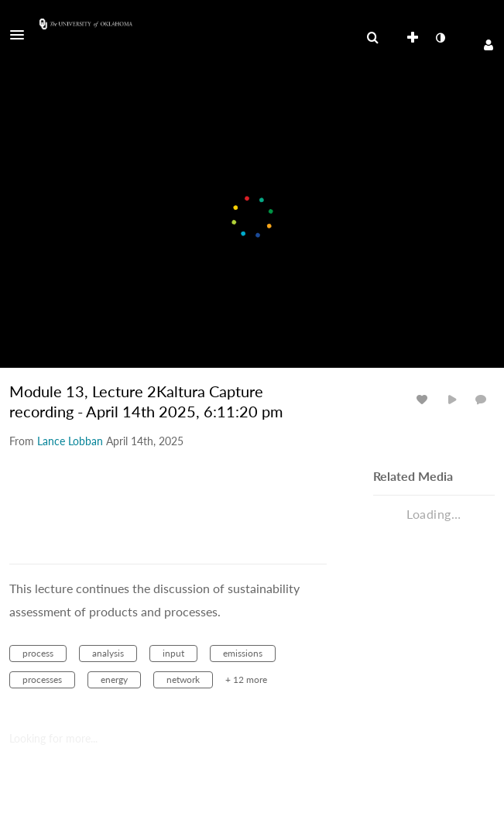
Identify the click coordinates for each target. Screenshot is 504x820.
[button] (22, 35)
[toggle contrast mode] (440, 38)
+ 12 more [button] (246, 679)
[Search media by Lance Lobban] (70, 441)
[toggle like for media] (424, 399)
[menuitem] (372, 38)
